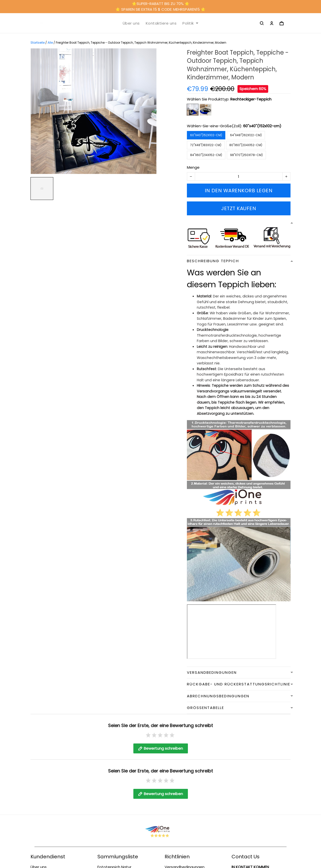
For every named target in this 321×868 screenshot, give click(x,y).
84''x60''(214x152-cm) (206, 155)
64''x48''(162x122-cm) (246, 135)
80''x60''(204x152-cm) (246, 145)
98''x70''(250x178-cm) (246, 155)
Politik (190, 23)
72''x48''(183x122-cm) (206, 145)
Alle (50, 43)
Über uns (131, 23)
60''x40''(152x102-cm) (262, 126)
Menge (193, 167)
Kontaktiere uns (161, 23)
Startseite (38, 43)
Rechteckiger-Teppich (251, 99)
